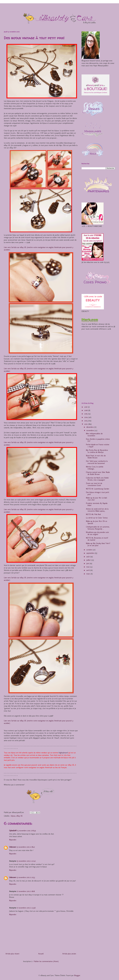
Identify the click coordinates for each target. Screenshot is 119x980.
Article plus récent (12, 954)
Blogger (77, 975)
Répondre (13, 840)
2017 (86, 407)
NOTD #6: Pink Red (93, 514)
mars (88, 574)
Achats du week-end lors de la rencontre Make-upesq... (97, 510)
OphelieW (13, 831)
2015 (86, 414)
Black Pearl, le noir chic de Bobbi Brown (96, 457)
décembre (90, 427)
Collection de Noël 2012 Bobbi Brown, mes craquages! (97, 479)
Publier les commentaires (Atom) (46, 961)
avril (88, 570)
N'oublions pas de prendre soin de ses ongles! (97, 533)
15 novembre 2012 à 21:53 (26, 877)
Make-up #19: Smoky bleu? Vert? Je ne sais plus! (98, 544)
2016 (86, 410)
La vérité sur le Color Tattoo (97, 518)
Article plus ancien (69, 954)
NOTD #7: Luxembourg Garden (98, 489)
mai (88, 567)
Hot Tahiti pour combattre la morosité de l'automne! (97, 462)
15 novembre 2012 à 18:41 (26, 847)
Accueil (41, 954)
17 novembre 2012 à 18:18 (26, 891)
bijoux (13, 816)
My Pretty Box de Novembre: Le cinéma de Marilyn (97, 451)
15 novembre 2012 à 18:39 (27, 831)
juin (88, 563)
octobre (90, 550)
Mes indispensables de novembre (94, 435)
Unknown (13, 847)
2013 (86, 421)
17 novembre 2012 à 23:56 (26, 908)
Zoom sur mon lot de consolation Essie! (94, 484)
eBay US (19, 816)
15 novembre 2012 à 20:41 (26, 861)
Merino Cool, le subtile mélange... (95, 468)
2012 (86, 424)
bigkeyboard (63, 753)
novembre (90, 430)
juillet (89, 560)
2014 (86, 417)
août (88, 557)
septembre (91, 553)
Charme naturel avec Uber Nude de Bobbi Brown (98, 473)
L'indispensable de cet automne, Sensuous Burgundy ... (98, 528)
